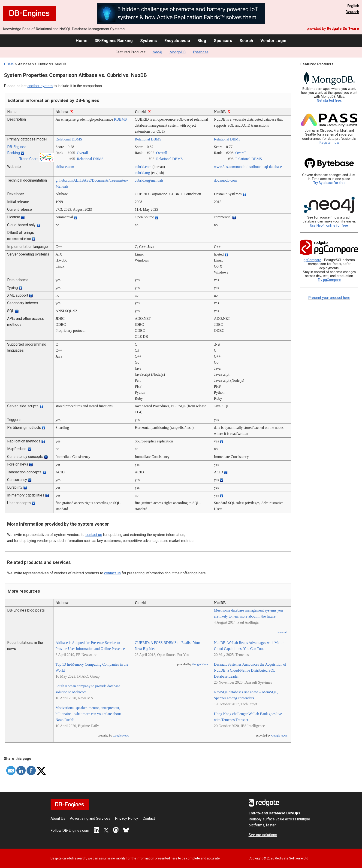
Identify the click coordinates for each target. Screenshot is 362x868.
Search (246, 41)
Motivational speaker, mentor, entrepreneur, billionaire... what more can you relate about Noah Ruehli (88, 714)
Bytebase (201, 52)
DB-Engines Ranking (114, 41)
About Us (58, 818)
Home (81, 41)
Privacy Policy (127, 818)
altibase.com (65, 167)
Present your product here (329, 298)
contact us (94, 535)
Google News (121, 736)
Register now (329, 143)
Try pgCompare (329, 280)
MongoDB (178, 52)
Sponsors (223, 41)
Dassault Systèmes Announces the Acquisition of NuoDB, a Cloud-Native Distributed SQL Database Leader (250, 670)
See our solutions (263, 835)
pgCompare (312, 260)
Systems (148, 41)
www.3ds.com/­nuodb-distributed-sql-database (248, 167)
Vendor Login (273, 41)
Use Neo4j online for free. (329, 226)
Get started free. (329, 101)
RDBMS (120, 119)
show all (282, 632)
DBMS (9, 64)
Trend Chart (29, 159)
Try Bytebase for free (329, 183)
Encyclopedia (177, 41)
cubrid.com (143, 167)
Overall (82, 153)
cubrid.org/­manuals (149, 180)
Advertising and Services (90, 818)
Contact (149, 818)
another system (40, 86)
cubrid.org (142, 173)
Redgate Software (343, 29)
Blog (202, 41)
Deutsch (352, 12)
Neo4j (157, 52)
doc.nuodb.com (225, 180)
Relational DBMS (69, 139)
